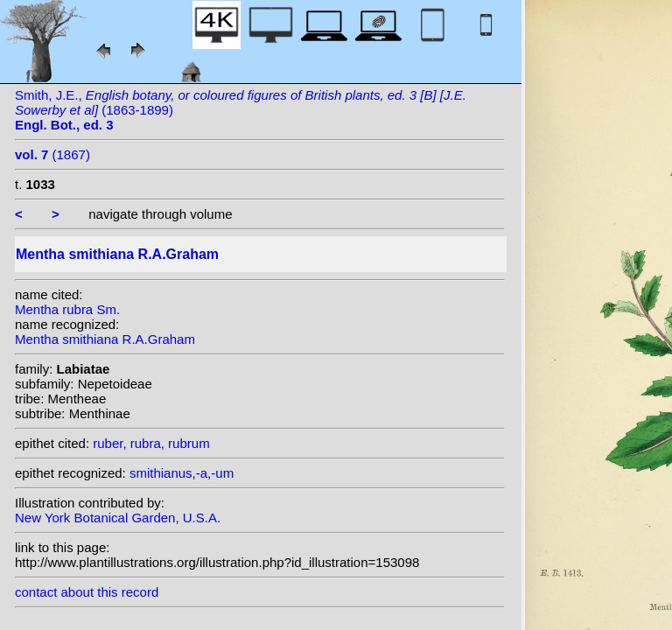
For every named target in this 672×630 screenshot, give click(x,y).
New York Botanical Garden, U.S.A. (118, 518)
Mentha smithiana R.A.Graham (105, 339)
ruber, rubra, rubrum (151, 443)
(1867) (52, 154)
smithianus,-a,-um (182, 473)
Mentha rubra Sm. (67, 309)
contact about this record (87, 592)
